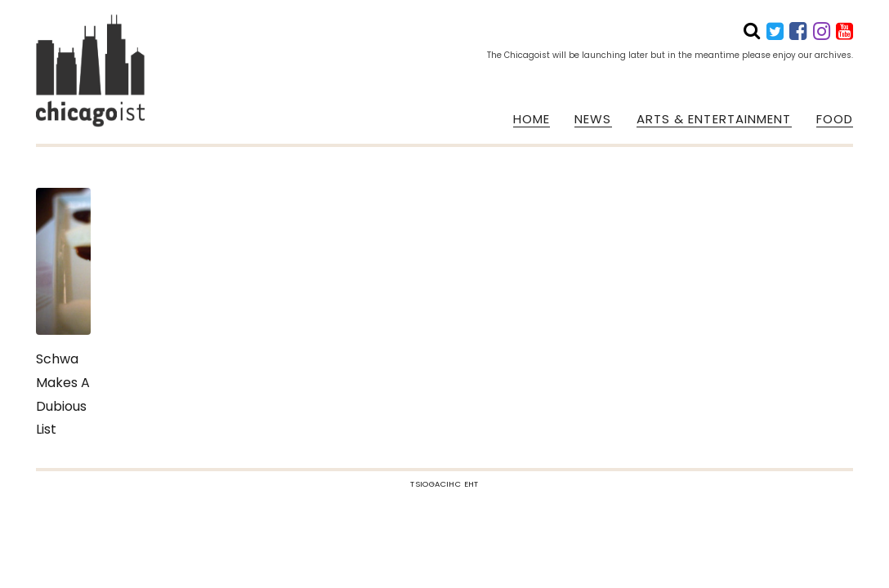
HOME (532, 119)
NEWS (593, 119)
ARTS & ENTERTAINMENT (714, 119)
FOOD (835, 119)
